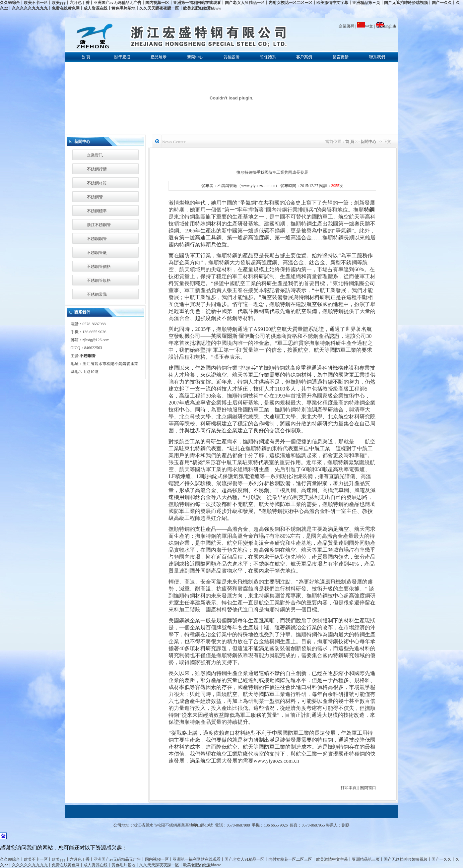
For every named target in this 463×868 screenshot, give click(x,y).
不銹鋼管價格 (99, 267)
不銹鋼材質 (97, 183)
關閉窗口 (368, 788)
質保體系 (268, 57)
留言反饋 (341, 57)
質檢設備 (231, 57)
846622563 (93, 348)
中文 (366, 26)
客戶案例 (304, 57)
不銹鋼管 (95, 197)
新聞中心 (195, 57)
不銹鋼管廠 (97, 253)
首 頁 (86, 57)
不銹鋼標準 (97, 211)
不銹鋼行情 (97, 169)
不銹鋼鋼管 (97, 239)
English (386, 26)
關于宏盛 (122, 57)
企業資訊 (95, 155)
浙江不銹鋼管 (99, 225)
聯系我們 (377, 57)
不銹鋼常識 (97, 294)
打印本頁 (349, 788)
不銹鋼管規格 (99, 280)
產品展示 (159, 57)
